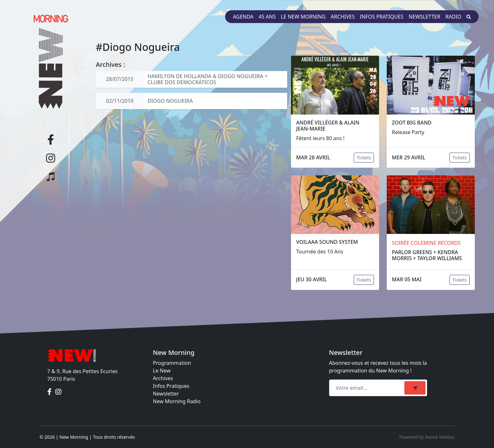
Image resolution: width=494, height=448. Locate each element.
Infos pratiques (382, 17)
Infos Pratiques (171, 386)
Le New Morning (303, 17)
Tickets (364, 158)
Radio (453, 17)
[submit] (415, 388)
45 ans (267, 17)
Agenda (243, 17)
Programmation (172, 363)
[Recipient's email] (368, 388)
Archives (343, 17)
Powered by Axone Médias (427, 437)
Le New (162, 371)
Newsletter (424, 17)
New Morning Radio (177, 401)
